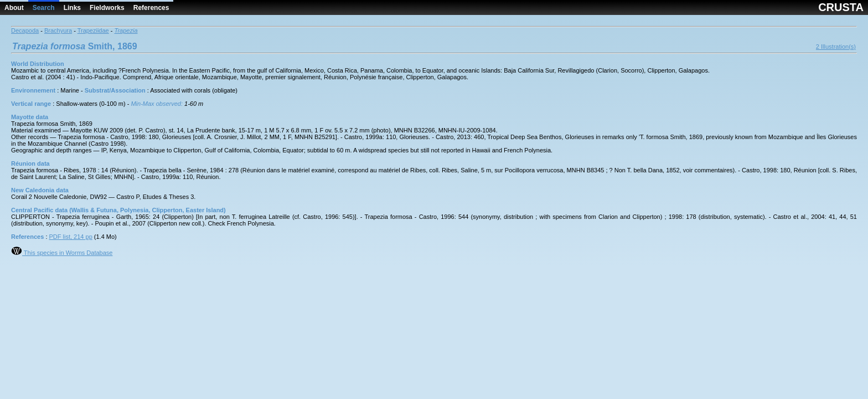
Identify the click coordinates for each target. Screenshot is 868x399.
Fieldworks (107, 8)
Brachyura (58, 30)
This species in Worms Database (62, 253)
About (14, 8)
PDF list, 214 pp (71, 237)
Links (72, 8)
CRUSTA (841, 7)
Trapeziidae (93, 30)
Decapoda (25, 30)
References (151, 8)
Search (44, 8)
